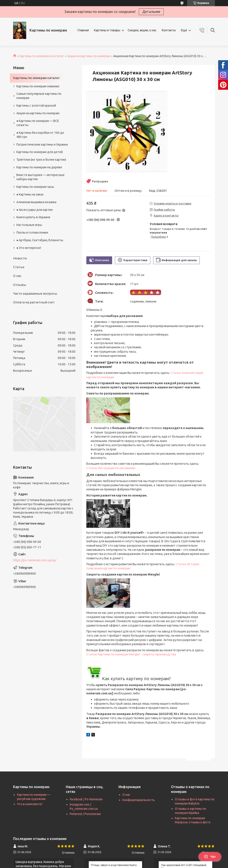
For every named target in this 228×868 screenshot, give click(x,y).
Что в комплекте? (30, 804)
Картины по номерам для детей (40, 152)
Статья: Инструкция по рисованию (111, 468)
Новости (20, 258)
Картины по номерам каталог (37, 78)
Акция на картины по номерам (89, 56)
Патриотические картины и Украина (42, 144)
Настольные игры (29, 225)
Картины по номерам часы (35, 187)
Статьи (19, 267)
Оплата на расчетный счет (34, 302)
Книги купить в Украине (33, 217)
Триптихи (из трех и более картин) (41, 160)
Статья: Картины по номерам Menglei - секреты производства (131, 654)
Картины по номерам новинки (38, 86)
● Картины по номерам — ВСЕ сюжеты (38, 123)
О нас (17, 276)
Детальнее (151, 12)
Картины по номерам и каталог (42, 56)
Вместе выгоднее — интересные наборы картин (40, 177)
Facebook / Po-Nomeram (86, 799)
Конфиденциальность (139, 800)
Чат (210, 857)
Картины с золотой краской (36, 106)
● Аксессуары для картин (35, 210)
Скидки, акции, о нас (142, 30)
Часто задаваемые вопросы (35, 293)
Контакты (169, 30)
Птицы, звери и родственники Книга (114, 865)
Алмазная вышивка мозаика (36, 202)
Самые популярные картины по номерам (39, 96)
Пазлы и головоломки (32, 232)
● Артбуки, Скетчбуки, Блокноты (40, 240)
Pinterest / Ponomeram (85, 814)
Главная (83, 30)
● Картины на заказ (30, 194)
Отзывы (20, 285)
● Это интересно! (29, 248)
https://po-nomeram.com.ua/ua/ (35, 560)
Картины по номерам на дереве (39, 167)
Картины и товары (107, 30)
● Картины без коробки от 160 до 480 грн (40, 135)
